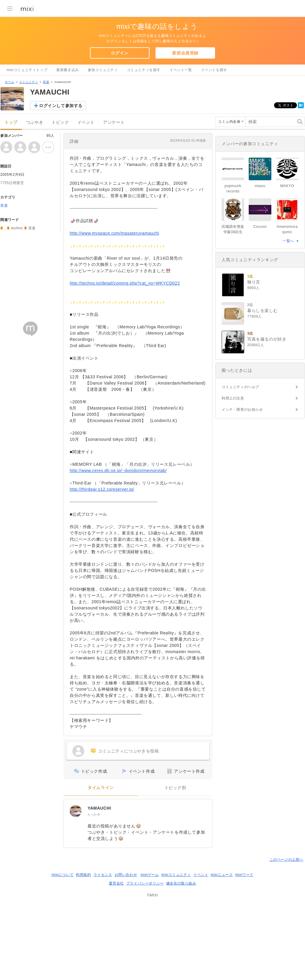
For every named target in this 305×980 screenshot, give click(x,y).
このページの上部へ (286, 860)
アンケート (114, 122)
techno (17, 228)
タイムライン (101, 788)
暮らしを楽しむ (262, 311)
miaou (260, 186)
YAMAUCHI (99, 808)
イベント (86, 122)
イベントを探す (214, 70)
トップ (11, 122)
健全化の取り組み (181, 883)
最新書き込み (68, 70)
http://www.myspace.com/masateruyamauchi (114, 233)
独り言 (254, 282)
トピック (60, 122)
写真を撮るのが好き (267, 339)
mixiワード (244, 875)
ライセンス (103, 875)
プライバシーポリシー (145, 883)
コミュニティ (29, 82)
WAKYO (287, 186)
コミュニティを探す (144, 70)
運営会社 (116, 883)
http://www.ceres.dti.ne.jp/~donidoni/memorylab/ (118, 471)
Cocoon (260, 227)
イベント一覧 (181, 70)
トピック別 (175, 788)
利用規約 (83, 875)
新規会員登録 (185, 53)
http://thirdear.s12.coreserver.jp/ (102, 489)
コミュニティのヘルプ (240, 387)
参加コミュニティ (103, 70)
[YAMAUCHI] (76, 811)
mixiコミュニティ (176, 875)
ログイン (119, 53)
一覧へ (288, 241)
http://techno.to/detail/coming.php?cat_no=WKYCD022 (125, 283)
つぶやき (35, 122)
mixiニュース (222, 875)
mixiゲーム (150, 875)
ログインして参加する (61, 106)
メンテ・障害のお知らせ (242, 410)
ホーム (10, 82)
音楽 (46, 82)
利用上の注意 (233, 398)
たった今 (94, 814)
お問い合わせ (126, 875)
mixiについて (63, 875)
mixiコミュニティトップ (27, 70)
